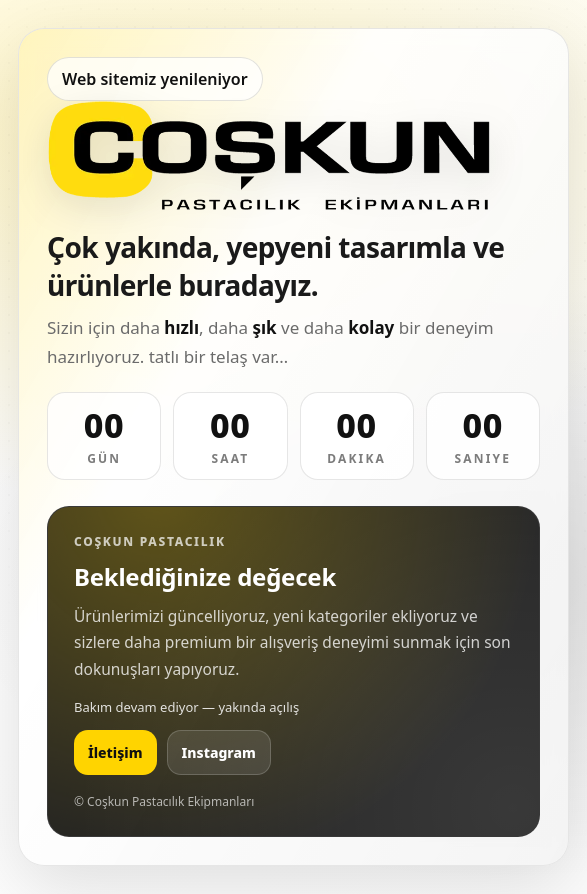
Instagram (219, 752)
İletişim (115, 752)
